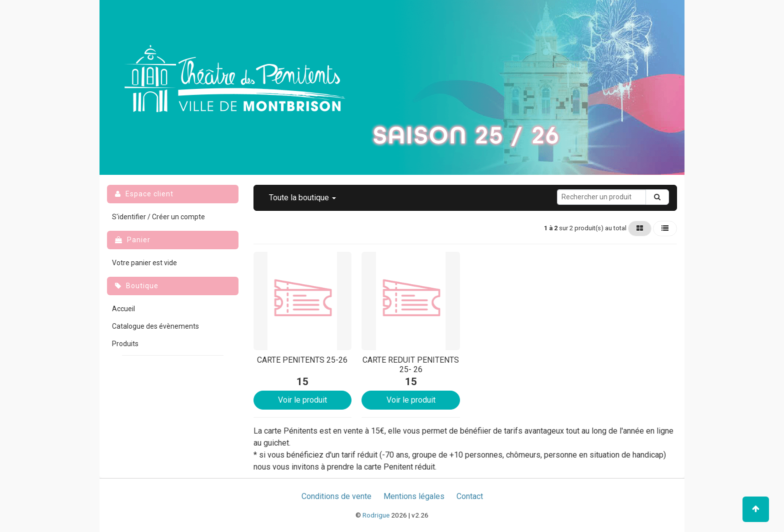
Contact (470, 496)
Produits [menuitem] (125, 344)
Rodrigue (376, 515)
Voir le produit (302, 400)
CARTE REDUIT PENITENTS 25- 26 (411, 365)
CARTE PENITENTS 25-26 (302, 360)
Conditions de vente (336, 496)
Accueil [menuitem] (123, 309)
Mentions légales (414, 496)
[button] (302, 198)
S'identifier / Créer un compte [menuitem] (158, 217)
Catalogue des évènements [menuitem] (155, 326)
